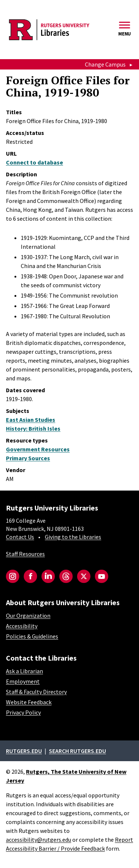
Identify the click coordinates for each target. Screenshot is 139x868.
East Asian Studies (31, 420)
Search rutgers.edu (77, 751)
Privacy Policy (23, 712)
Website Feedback (29, 702)
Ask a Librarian (24, 671)
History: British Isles (33, 428)
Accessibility (22, 626)
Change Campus (105, 64)
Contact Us (20, 537)
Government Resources (38, 449)
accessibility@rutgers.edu (39, 840)
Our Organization (28, 616)
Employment (23, 681)
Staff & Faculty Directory (36, 692)
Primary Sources (28, 458)
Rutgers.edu (24, 751)
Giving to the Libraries (73, 537)
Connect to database (34, 162)
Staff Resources (25, 554)
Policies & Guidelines (32, 636)
